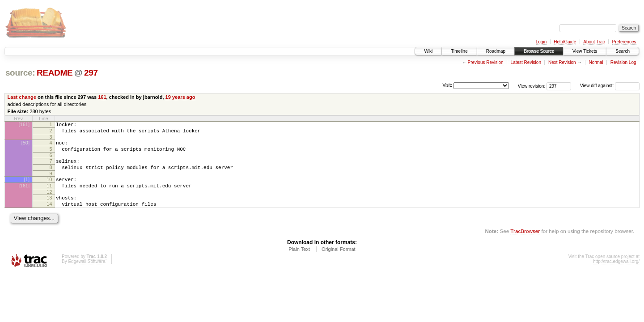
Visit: (447, 85)
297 (91, 73)
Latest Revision (526, 62)
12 (49, 203)
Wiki (428, 51)
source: (20, 73)
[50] (25, 145)
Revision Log (623, 62)
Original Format (339, 263)
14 (49, 216)
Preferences (624, 42)
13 (49, 208)
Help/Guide (565, 42)
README (55, 73)
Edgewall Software (87, 275)
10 (49, 187)
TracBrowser (525, 244)
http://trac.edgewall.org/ (616, 275)
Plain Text (299, 263)
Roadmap (496, 51)
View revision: (532, 86)
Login (541, 42)
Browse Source (539, 51)
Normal (596, 62)
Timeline (459, 51)
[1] (27, 187)
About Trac (594, 42)
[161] (24, 124)
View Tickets (585, 51)
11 (49, 195)
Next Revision (562, 62)
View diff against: (610, 86)
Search (623, 51)
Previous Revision (486, 62)
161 (102, 97)
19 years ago (180, 97)
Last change (22, 97)
